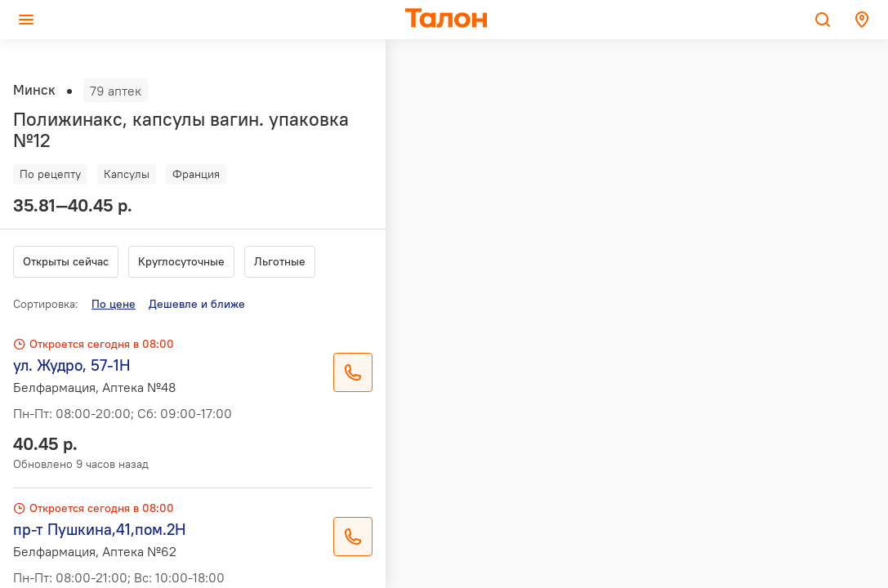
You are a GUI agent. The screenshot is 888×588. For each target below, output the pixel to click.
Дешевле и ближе (197, 304)
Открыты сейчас (66, 261)
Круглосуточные (181, 261)
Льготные (280, 261)
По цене (114, 304)
